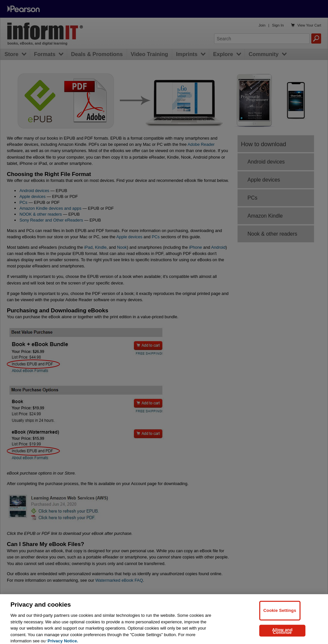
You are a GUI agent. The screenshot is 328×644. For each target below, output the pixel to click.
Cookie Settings (280, 614)
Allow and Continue (282, 635)
